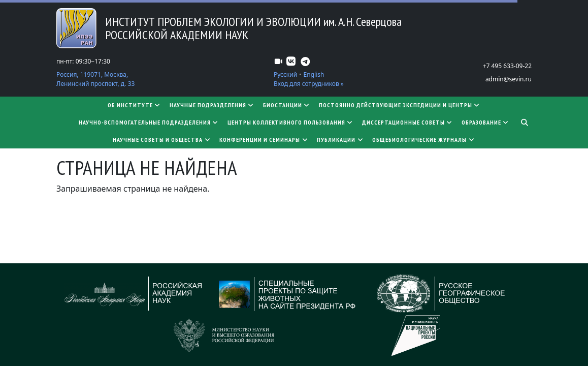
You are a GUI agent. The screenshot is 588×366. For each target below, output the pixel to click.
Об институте (135, 105)
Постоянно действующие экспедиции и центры (400, 105)
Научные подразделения (212, 105)
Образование (486, 122)
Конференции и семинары (264, 140)
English (314, 74)
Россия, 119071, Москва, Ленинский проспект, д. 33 (95, 79)
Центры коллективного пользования (291, 122)
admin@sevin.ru (509, 79)
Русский (285, 74)
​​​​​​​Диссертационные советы (408, 122)
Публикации (340, 140)
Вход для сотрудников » (309, 84)
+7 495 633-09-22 (507, 66)
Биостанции (287, 105)
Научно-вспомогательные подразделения (149, 122)
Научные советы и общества (162, 140)
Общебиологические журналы (424, 140)
